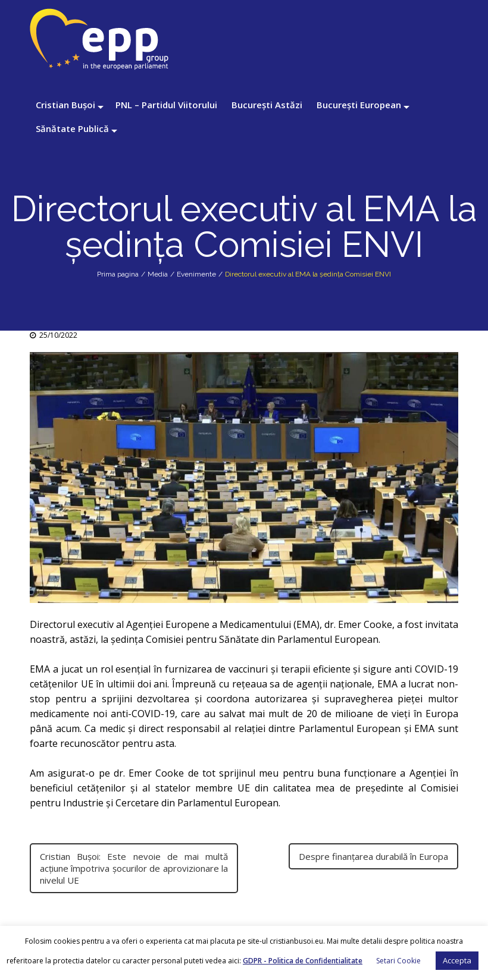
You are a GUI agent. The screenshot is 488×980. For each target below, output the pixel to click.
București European (359, 105)
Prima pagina (118, 274)
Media (158, 274)
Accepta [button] (457, 960)
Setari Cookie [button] (398, 961)
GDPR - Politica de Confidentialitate (303, 961)
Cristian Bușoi (65, 105)
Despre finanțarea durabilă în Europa (373, 856)
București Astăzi (267, 105)
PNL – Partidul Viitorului (166, 105)
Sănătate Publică (72, 128)
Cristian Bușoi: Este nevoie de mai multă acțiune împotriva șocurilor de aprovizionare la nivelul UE (134, 868)
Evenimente (196, 274)
